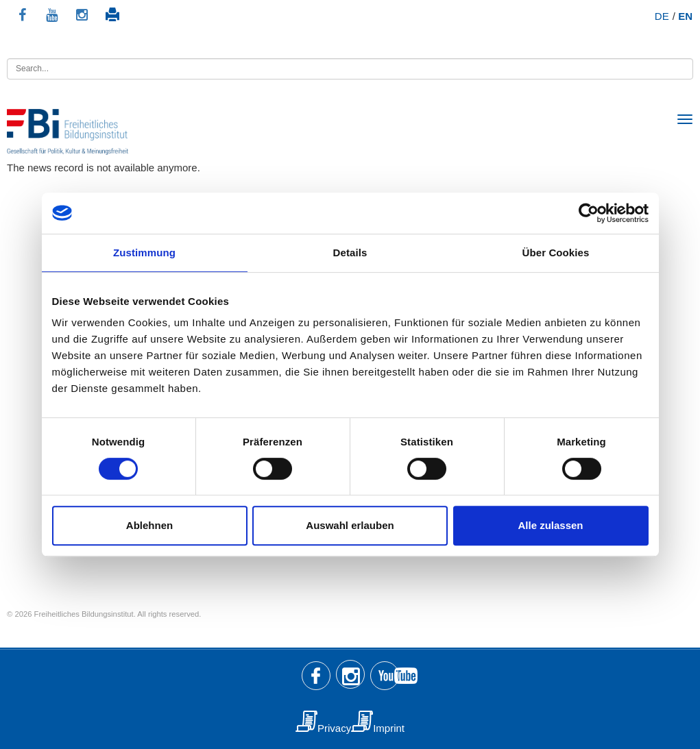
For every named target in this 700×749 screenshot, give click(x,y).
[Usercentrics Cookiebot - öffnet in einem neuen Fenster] (589, 213)
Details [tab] (350, 253)
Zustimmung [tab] (144, 253)
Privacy (334, 728)
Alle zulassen (550, 525)
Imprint (389, 728)
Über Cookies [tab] (556, 253)
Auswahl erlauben (350, 525)
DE (662, 16)
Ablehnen (149, 525)
